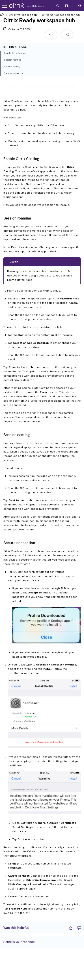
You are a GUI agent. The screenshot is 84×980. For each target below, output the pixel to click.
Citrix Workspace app (23, 15)
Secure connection (16, 73)
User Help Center (36, 6)
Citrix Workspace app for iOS (61, 15)
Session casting (15, 66)
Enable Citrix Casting (17, 53)
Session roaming (15, 59)
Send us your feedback (20, 942)
